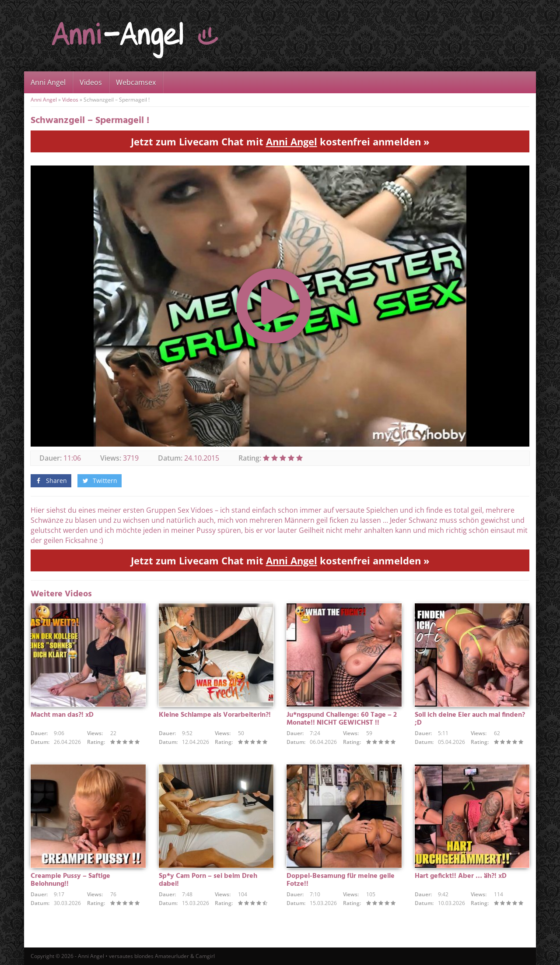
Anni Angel (48, 82)
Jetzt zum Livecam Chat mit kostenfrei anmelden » (280, 141)
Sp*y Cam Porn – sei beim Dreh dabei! (208, 880)
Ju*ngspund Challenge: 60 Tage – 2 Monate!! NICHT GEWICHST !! (342, 719)
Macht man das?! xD (62, 715)
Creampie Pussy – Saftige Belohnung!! (70, 880)
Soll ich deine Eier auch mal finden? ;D (470, 719)
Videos (91, 82)
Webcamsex (136, 82)
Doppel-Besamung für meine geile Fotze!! (341, 880)
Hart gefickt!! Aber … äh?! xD (461, 876)
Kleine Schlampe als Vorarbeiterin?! (215, 715)
